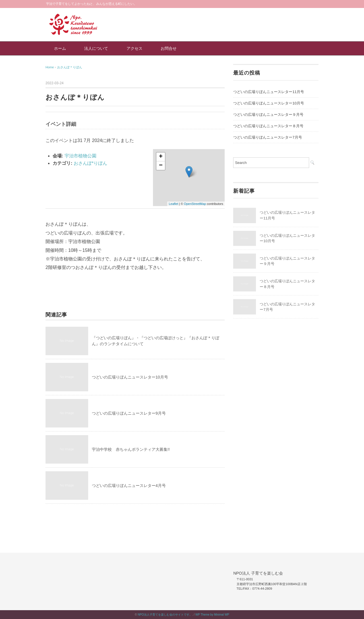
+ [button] (161, 157)
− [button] (161, 166)
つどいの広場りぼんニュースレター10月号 (130, 377)
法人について (96, 48)
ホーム (60, 48)
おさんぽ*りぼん (90, 163)
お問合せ (169, 48)
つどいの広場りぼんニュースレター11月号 (268, 92)
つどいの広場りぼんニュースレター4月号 (129, 486)
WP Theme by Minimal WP (212, 615)
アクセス (135, 48)
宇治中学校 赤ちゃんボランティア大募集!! (131, 449)
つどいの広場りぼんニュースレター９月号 (268, 115)
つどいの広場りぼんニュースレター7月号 (267, 137)
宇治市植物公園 (80, 156)
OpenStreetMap (195, 204)
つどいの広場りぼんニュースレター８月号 (268, 126)
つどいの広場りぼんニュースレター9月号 (129, 413)
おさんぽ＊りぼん (70, 67)
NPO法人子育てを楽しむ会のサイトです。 (165, 615)
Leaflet (173, 204)
